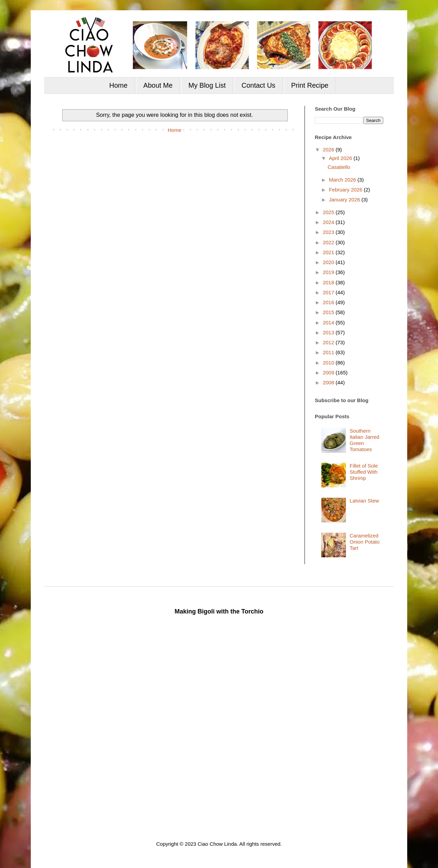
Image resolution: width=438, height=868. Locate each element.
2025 (329, 212)
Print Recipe (310, 85)
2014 (329, 323)
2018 (329, 282)
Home (118, 85)
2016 (329, 302)
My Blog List (207, 85)
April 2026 (341, 158)
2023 (329, 232)
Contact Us (259, 85)
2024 (329, 222)
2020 (329, 262)
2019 (329, 272)
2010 (329, 363)
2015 (329, 312)
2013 (329, 332)
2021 (329, 252)
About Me (158, 85)
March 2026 (343, 180)
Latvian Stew (364, 501)
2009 (329, 373)
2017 (329, 292)
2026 (329, 150)
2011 (329, 352)
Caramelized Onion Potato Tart (365, 542)
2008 (329, 382)
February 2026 (346, 190)
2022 (329, 242)
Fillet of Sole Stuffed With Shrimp (364, 472)
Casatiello (339, 167)
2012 (329, 342)
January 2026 (345, 200)
